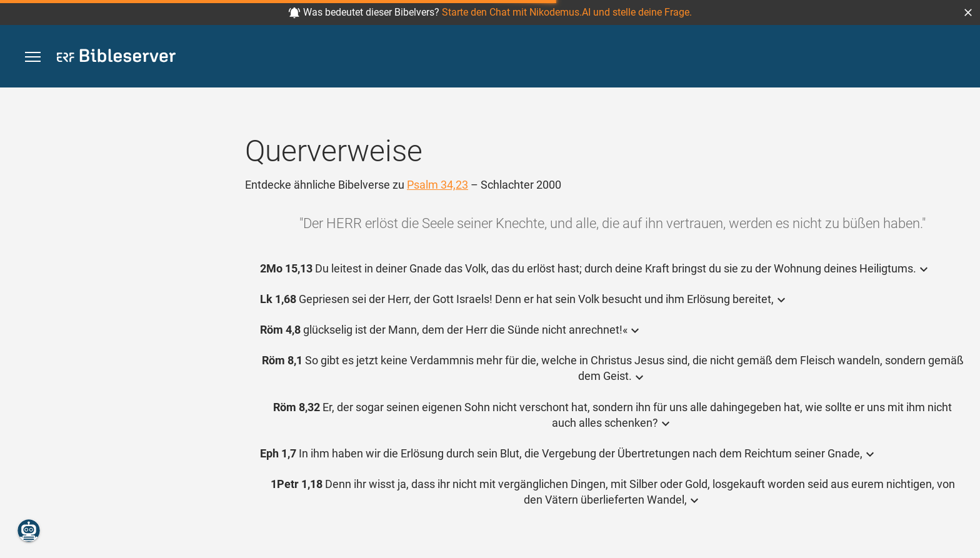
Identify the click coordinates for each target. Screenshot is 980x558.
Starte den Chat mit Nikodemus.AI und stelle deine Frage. (567, 12)
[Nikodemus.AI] (29, 531)
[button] (968, 12)
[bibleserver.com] (116, 58)
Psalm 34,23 (437, 185)
